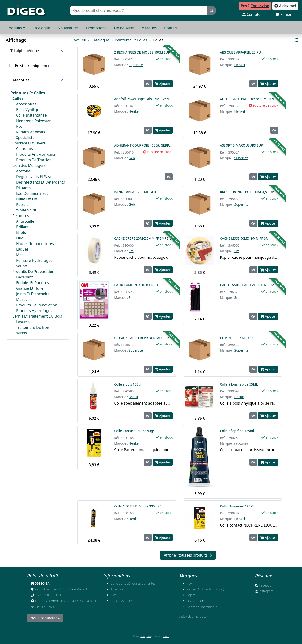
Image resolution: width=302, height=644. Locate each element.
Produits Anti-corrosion (36, 154)
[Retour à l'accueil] (26, 10)
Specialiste (25, 138)
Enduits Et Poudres (32, 283)
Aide (114, 595)
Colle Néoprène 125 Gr (238, 506)
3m (131, 251)
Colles (18, 98)
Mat (19, 255)
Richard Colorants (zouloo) (205, 589)
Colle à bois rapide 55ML (239, 384)
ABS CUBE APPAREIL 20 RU (240, 52)
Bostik (133, 397)
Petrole (22, 205)
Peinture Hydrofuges (34, 260)
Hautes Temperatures (35, 244)
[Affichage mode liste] (296, 40)
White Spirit (26, 210)
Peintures (21, 216)
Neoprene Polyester (33, 121)
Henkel (240, 65)
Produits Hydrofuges (34, 311)
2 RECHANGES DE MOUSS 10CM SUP (142, 52)
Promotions (96, 28)
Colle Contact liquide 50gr (134, 431)
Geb (132, 158)
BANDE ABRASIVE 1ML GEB (135, 192)
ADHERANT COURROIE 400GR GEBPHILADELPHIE (152, 145)
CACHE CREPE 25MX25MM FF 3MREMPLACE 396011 (154, 238)
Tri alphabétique (25, 51)
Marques (149, 28)
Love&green (195, 601)
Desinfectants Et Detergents (41, 182)
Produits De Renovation (37, 305)
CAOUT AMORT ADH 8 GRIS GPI (138, 285)
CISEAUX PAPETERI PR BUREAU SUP (141, 338)
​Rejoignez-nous (122, 601)
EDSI (143, 636)
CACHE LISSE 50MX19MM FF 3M (244, 238)
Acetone (23, 171)
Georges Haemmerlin (202, 607)
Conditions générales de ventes (133, 583)
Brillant (22, 227)
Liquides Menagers (29, 165)
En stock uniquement (33, 66)
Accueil (80, 40)
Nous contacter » (45, 618)
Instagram (264, 591)
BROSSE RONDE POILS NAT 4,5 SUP (247, 192)
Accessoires (26, 104)
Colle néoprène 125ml (237, 431)
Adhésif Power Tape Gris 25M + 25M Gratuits (149, 99)
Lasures (23, 322)
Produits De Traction (34, 160)
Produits (15, 28)
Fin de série (124, 28)
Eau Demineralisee (32, 193)
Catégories (20, 80)
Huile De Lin (27, 199)
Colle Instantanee (31, 115)
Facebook (264, 585)
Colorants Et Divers (29, 143)
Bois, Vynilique (29, 110)
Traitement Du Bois (33, 327)
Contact (171, 28)
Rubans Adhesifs (31, 132)
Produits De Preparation (33, 272)
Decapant (24, 277)
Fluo (20, 238)
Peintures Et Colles (28, 93)
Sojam (191, 595)
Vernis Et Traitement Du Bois (37, 316)
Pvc (19, 126)
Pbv (189, 583)
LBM (149, 636)
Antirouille (25, 221)
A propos (117, 589)
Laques (22, 249)
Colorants (24, 149)
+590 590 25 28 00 (49, 595)
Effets (21, 232)
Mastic (22, 299)
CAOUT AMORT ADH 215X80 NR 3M (247, 285)
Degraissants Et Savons (36, 177)
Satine (22, 266)
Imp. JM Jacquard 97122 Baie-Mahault (61, 589)
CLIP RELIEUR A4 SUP (236, 338)
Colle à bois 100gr (128, 384)
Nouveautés (68, 28)
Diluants (23, 188)
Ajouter (163, 84)
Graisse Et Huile (30, 288)
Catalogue (41, 28)
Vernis (22, 333)
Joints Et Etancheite (33, 294)
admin (166, 636)
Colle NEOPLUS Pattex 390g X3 (138, 506)
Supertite (136, 65)
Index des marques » (194, 616)
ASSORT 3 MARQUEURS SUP (241, 145)
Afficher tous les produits (188, 555)
